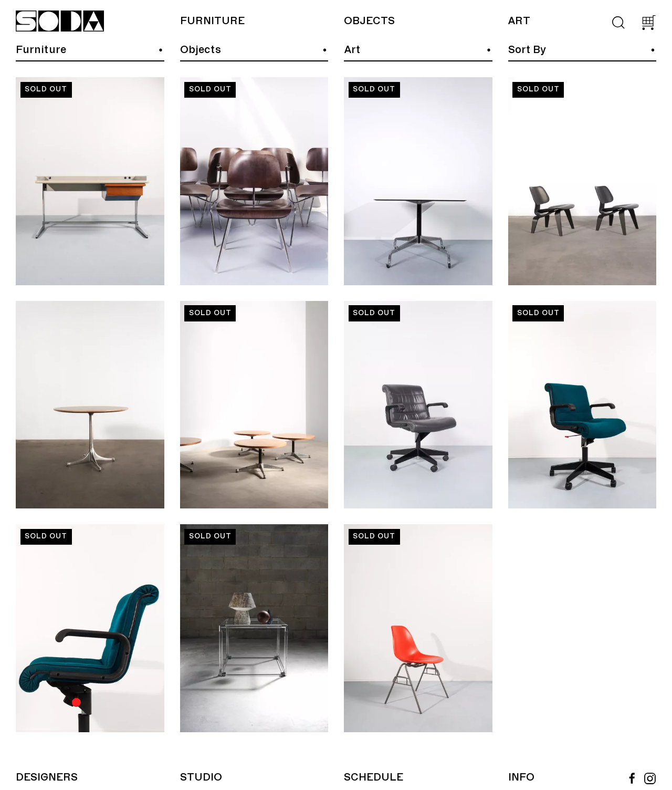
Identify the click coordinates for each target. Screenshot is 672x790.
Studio (201, 777)
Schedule (374, 777)
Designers (47, 777)
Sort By (527, 50)
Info (521, 777)
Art (519, 21)
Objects (369, 21)
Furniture (212, 21)
